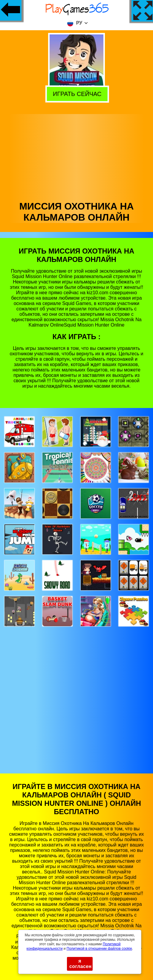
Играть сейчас (76, 93)
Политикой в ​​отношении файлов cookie (99, 949)
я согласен (81, 964)
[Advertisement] (77, 156)
